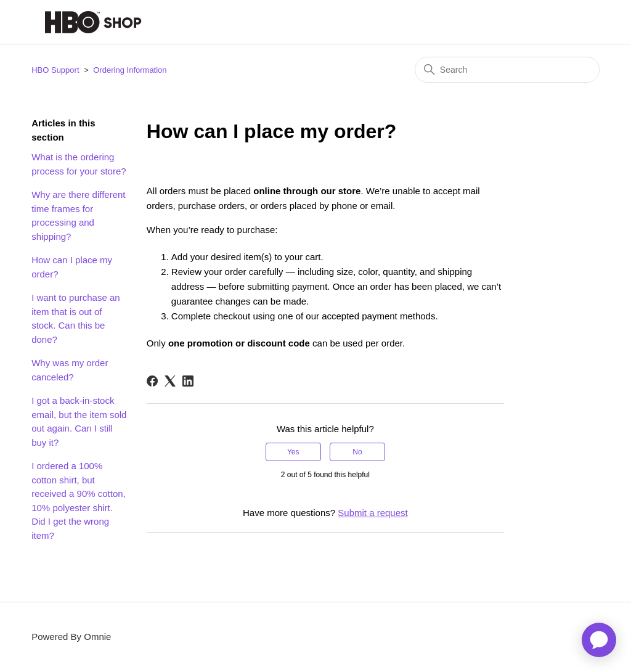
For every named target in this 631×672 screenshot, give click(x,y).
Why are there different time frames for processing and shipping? (78, 215)
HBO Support (55, 70)
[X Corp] (170, 381)
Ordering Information (130, 70)
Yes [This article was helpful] (293, 452)
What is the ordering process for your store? (79, 164)
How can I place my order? (72, 267)
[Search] (507, 70)
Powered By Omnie (71, 637)
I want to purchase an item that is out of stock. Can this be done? (75, 318)
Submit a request (372, 513)
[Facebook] (152, 381)
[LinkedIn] (188, 381)
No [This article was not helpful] (357, 452)
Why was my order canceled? (70, 370)
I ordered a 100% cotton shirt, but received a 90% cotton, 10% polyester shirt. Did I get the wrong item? (79, 501)
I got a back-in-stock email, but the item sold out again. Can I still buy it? (79, 421)
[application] (599, 640)
